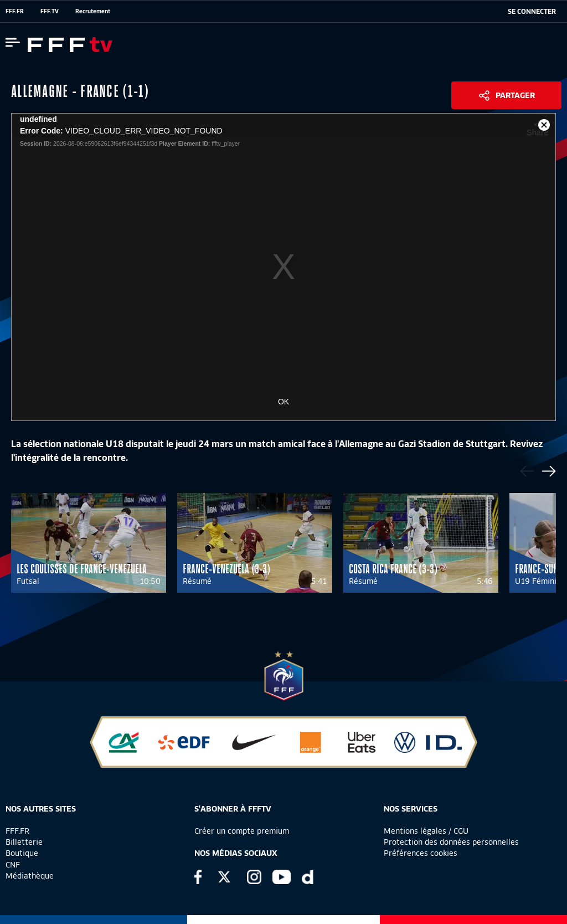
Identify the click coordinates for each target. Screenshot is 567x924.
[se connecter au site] (532, 12)
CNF (13, 865)
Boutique (22, 853)
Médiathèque (30, 876)
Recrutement (93, 11)
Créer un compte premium (242, 831)
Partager (515, 95)
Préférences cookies (421, 853)
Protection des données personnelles (451, 842)
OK (283, 402)
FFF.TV (50, 11)
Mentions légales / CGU (426, 831)
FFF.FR (15, 11)
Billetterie (24, 842)
